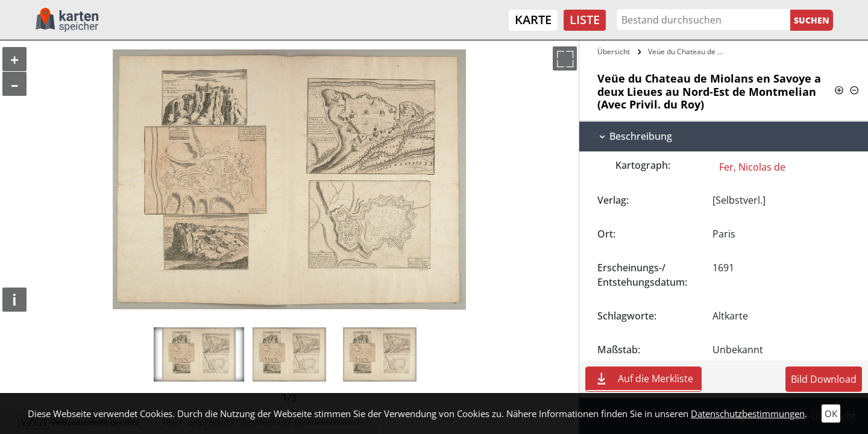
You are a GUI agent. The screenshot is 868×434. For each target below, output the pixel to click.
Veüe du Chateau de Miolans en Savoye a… (689, 52)
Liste (585, 20)
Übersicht (614, 52)
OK (831, 414)
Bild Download (824, 379)
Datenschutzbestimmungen (748, 414)
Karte (533, 20)
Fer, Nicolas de (752, 167)
